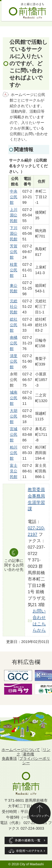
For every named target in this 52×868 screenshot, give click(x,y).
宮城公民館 (14, 434)
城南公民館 (14, 398)
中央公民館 (14, 197)
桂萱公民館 (14, 270)
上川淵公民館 (14, 215)
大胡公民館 (14, 416)
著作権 (28, 754)
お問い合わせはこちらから (39, 621)
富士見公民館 (14, 471)
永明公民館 (14, 380)
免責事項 (9, 758)
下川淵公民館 (14, 233)
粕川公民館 (14, 453)
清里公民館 (14, 361)
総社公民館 (14, 325)
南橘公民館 (14, 343)
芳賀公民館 (14, 252)
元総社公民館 (14, 307)
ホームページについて (21, 750)
